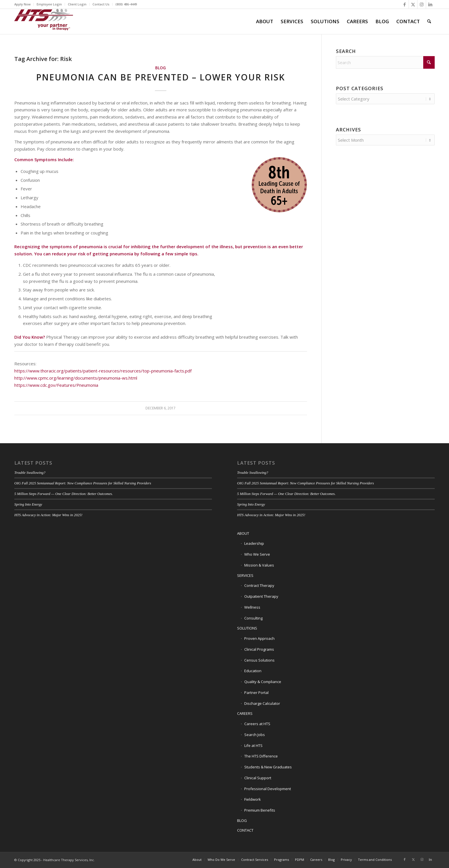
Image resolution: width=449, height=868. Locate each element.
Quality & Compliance (263, 682)
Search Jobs (255, 735)
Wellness (252, 607)
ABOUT (243, 533)
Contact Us (101, 4)
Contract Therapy (259, 585)
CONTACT (245, 830)
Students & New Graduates (268, 767)
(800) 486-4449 (126, 4)
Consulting (253, 618)
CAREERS (245, 713)
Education (253, 671)
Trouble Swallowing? (30, 473)
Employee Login (49, 4)
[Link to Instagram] (422, 4)
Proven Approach (259, 638)
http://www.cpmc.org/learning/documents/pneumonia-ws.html (76, 378)
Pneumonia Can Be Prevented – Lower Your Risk (161, 77)
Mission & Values (259, 565)
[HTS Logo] (44, 21)
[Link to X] (413, 4)
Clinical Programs (259, 649)
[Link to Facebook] (404, 4)
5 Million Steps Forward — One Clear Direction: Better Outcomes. (64, 494)
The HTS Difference (261, 756)
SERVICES (245, 575)
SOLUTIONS (247, 628)
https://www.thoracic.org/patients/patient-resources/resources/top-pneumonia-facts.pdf (103, 371)
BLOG (242, 820)
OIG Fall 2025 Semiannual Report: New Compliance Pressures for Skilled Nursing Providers (83, 483)
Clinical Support (258, 778)
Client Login (77, 4)
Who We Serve (257, 554)
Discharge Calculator (262, 703)
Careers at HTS (257, 724)
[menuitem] (24, 4)
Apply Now (22, 4)
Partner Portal (256, 693)
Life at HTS (253, 745)
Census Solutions (259, 660)
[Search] (429, 21)
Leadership (254, 543)
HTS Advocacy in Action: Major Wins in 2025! (48, 515)
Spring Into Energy (28, 504)
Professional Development (268, 789)
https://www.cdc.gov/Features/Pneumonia (56, 385)
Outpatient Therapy (261, 596)
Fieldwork (253, 799)
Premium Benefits (260, 810)
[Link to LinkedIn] (430, 4)
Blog (161, 68)
